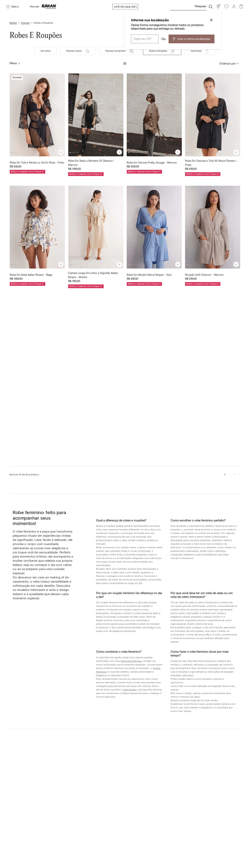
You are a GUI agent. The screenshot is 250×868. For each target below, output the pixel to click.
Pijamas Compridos (119, 51)
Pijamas (25, 23)
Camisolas (200, 51)
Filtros (15, 63)
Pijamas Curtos (78, 51)
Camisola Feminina (131, 661)
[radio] (125, 63)
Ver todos (46, 51)
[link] (225, 475)
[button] (218, 7)
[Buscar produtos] (210, 7)
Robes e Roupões (43, 23)
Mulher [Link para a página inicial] (13, 23)
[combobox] (191, 7)
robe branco (130, 690)
